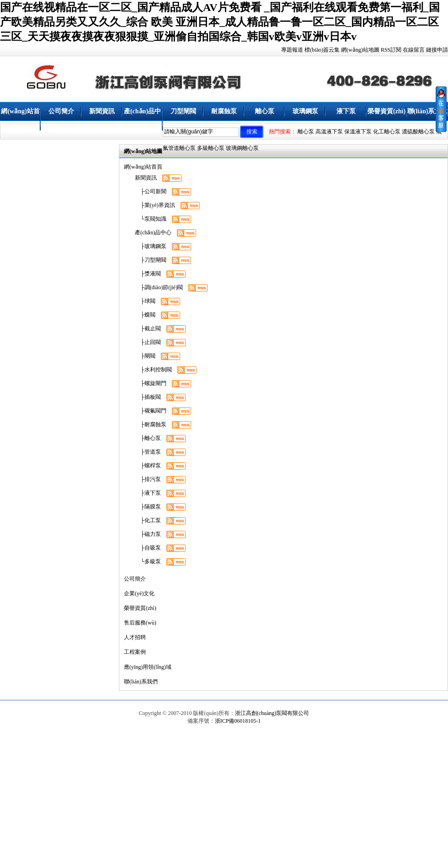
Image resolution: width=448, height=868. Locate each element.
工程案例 (135, 652)
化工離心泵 (387, 132)
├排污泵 (148, 479)
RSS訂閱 (391, 50)
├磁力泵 (148, 534)
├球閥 (145, 301)
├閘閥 (145, 356)
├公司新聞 (151, 191)
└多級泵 (148, 561)
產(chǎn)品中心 (142, 121)
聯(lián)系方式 (427, 111)
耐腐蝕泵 (224, 111)
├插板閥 (148, 397)
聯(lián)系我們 (141, 682)
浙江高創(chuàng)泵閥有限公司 (272, 713)
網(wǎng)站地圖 (360, 50)
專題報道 (292, 50)
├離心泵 (148, 438)
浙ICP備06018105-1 (238, 721)
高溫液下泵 (329, 132)
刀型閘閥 (183, 111)
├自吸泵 (148, 548)
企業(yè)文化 (139, 593)
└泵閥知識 (151, 219)
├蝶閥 (145, 315)
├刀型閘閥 (151, 260)
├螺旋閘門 (151, 383)
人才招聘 (135, 637)
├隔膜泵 (148, 507)
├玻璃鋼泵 (151, 246)
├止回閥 (148, 342)
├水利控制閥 (153, 370)
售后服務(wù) (140, 623)
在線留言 (414, 50)
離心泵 (265, 111)
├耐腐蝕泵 (151, 424)
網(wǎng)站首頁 (20, 121)
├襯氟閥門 (151, 411)
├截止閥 (148, 328)
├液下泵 (148, 493)
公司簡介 (61, 111)
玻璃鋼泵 (305, 111)
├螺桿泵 (148, 466)
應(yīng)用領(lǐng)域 (148, 667)
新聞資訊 (102, 111)
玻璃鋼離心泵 (242, 148)
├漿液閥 (148, 274)
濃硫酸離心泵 (418, 132)
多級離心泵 (211, 148)
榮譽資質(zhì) (387, 111)
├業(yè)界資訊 (155, 205)
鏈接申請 (437, 50)
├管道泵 (148, 452)
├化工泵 (148, 520)
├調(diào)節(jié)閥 (159, 287)
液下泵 (346, 111)
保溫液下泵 (358, 132)
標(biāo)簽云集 (322, 50)
